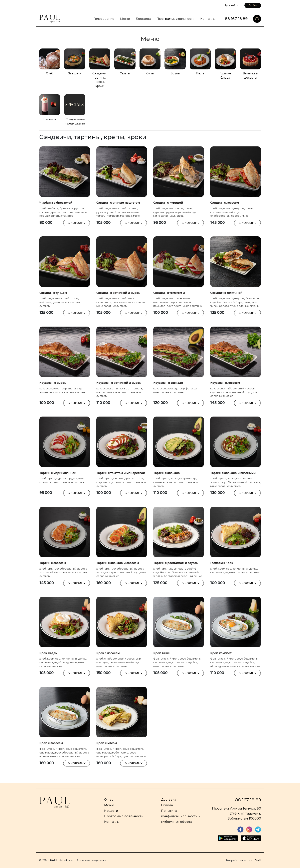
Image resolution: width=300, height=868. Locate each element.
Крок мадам (48, 653)
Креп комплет (221, 653)
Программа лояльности (175, 19)
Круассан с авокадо (168, 383)
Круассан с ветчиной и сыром (119, 383)
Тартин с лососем (53, 563)
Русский (230, 5)
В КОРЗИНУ (77, 223)
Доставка (143, 19)
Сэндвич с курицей (168, 203)
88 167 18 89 (248, 800)
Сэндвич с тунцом (53, 293)
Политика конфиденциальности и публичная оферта (181, 816)
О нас (109, 799)
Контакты (208, 19)
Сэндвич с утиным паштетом (118, 203)
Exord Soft (254, 860)
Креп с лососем (51, 743)
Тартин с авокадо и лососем (118, 563)
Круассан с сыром (53, 383)
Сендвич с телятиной (226, 293)
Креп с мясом (107, 743)
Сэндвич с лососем (225, 203)
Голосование (104, 19)
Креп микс (161, 653)
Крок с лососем (108, 653)
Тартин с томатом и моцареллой (121, 473)
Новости (111, 811)
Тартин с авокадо (166, 473)
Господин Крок (222, 563)
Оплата (167, 805)
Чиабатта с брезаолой (56, 203)
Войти (253, 5)
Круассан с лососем (225, 383)
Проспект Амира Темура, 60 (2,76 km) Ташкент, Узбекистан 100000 (237, 813)
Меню (125, 19)
